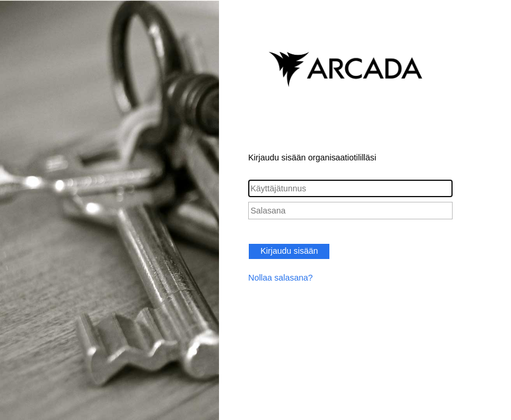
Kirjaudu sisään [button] (289, 251)
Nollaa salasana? (280, 278)
